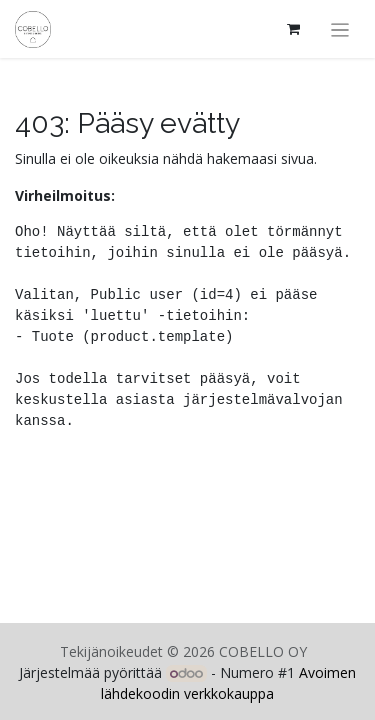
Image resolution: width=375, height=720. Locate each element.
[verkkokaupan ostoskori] (294, 29)
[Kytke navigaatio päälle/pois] (340, 29)
